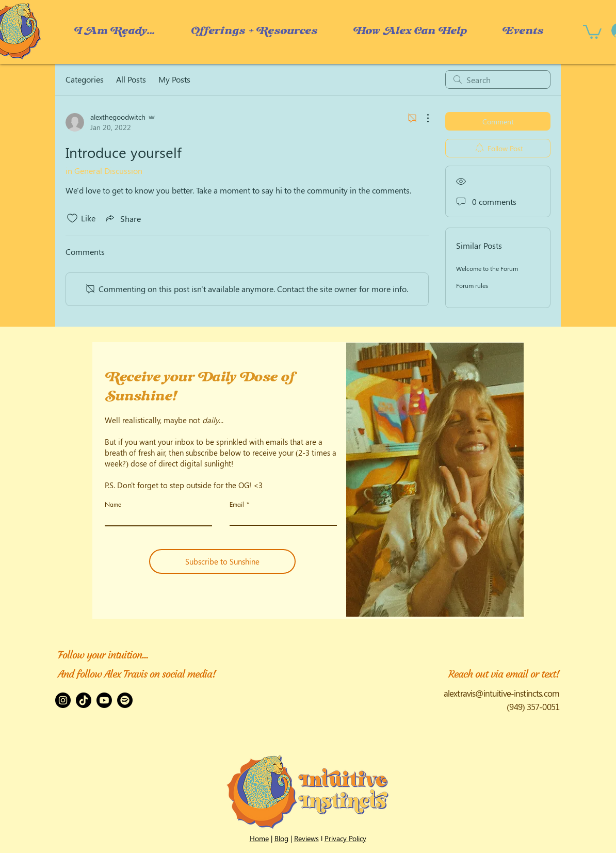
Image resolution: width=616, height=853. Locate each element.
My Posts (174, 79)
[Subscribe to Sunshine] (222, 561)
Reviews (306, 838)
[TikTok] (84, 700)
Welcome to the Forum (487, 268)
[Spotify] (125, 700)
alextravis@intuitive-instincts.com (501, 693)
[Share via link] (122, 218)
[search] (498, 79)
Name (113, 505)
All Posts (131, 79)
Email (237, 505)
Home (259, 838)
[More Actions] (423, 118)
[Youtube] (104, 700)
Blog (281, 838)
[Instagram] (63, 700)
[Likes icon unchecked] (72, 218)
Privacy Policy (345, 838)
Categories (85, 79)
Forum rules (472, 285)
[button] (410, 31)
